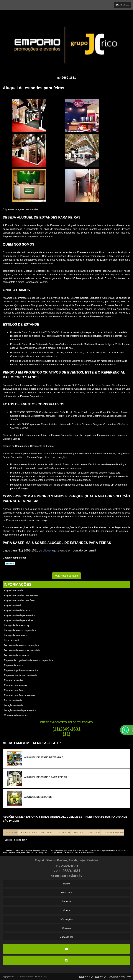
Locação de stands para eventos (20, 710)
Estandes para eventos (15, 685)
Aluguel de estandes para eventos (21, 595)
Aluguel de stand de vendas (18, 610)
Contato (67, 928)
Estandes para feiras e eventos (19, 695)
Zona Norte (47, 832)
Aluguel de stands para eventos (20, 615)
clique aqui (50, 550)
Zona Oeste (63, 832)
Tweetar (10, 564)
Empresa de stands (14, 665)
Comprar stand (11, 640)
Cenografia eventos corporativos (20, 630)
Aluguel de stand (12, 605)
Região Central (29, 832)
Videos (67, 910)
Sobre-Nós (66, 892)
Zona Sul (79, 832)
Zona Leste (94, 832)
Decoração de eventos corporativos (22, 645)
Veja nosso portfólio (66, 576)
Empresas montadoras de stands (20, 675)
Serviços (67, 901)
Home (66, 884)
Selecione (11, 832)
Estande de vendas (14, 680)
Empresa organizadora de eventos (21, 670)
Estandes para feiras (14, 690)
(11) (66, 78)
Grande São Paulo (114, 832)
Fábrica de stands (13, 700)
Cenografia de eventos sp (17, 625)
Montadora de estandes (16, 715)
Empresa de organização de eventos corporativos (29, 660)
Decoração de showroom (16, 655)
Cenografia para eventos (16, 635)
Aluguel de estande (14, 590)
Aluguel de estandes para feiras (20, 600)
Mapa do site (66, 937)
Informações (18, 584)
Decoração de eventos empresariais (22, 650)
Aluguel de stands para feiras (18, 620)
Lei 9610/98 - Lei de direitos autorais (79, 852)
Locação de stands (13, 705)
